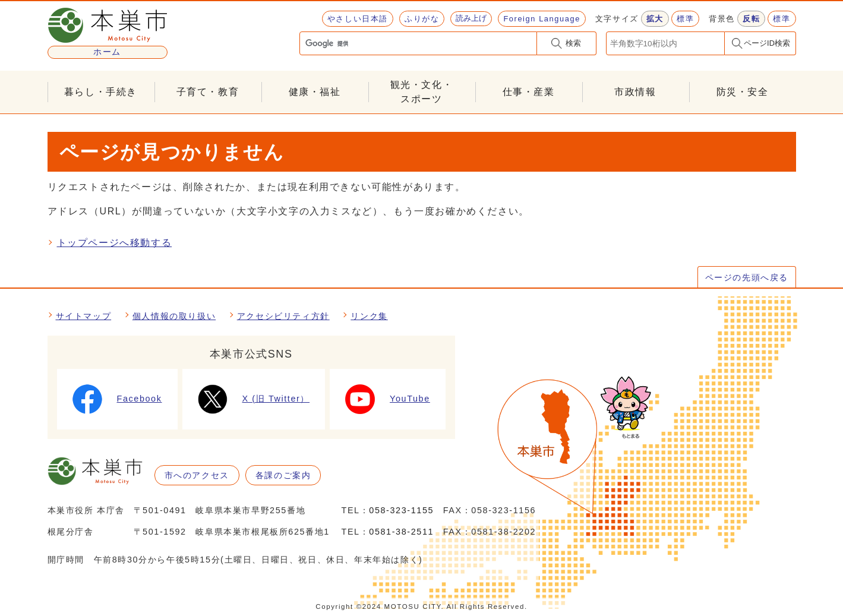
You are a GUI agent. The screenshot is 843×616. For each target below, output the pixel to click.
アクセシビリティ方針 (283, 316)
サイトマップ (84, 316)
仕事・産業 (529, 92)
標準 (685, 19)
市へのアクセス (197, 475)
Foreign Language (542, 19)
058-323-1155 (401, 510)
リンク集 (369, 316)
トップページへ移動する (115, 243)
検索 (573, 43)
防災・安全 (743, 92)
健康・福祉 (315, 92)
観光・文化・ (422, 93)
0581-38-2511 (401, 532)
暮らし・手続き (101, 92)
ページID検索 (767, 43)
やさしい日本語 (358, 19)
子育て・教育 (208, 92)
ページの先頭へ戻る (747, 277)
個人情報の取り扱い (174, 316)
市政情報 (635, 92)
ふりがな (422, 19)
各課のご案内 (283, 475)
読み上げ (471, 18)
